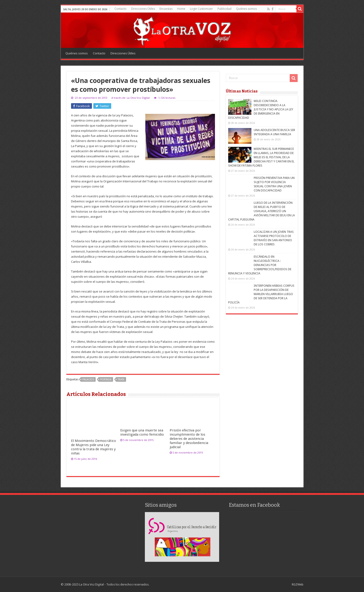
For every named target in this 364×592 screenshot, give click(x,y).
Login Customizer (201, 9)
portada (106, 380)
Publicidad (224, 9)
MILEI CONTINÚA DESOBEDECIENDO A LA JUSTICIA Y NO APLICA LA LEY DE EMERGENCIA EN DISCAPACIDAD (261, 109)
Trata (121, 380)
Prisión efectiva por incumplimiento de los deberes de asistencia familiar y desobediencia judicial (189, 439)
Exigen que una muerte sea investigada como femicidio (142, 432)
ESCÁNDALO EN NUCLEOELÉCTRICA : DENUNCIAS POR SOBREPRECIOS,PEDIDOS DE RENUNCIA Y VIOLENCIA (260, 265)
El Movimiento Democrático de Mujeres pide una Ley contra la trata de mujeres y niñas (94, 447)
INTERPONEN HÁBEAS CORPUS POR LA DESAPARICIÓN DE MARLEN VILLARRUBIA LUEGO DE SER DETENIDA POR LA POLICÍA (261, 294)
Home (181, 9)
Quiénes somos (246, 9)
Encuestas (166, 9)
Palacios (88, 380)
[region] (182, 537)
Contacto (120, 9)
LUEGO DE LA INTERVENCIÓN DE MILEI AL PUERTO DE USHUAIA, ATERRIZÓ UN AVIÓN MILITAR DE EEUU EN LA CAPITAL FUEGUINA (262, 211)
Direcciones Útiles (143, 9)
